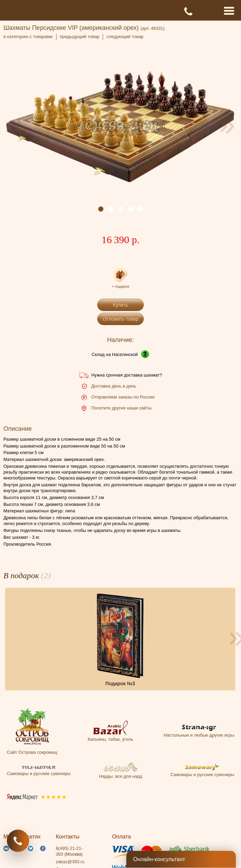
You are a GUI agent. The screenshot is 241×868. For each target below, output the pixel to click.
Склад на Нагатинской (115, 354)
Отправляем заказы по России (123, 397)
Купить (120, 305)
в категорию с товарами (28, 37)
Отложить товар (121, 319)
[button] (101, 209)
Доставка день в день (114, 386)
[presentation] (14, 127)
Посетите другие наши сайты (122, 408)
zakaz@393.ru (70, 862)
